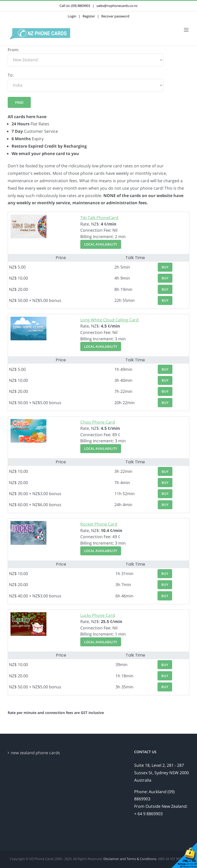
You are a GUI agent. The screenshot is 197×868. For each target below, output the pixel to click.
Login (72, 16)
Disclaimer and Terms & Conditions (130, 859)
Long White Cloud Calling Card (109, 320)
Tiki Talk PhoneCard (99, 218)
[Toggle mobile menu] (187, 30)
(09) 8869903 (81, 6)
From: (13, 50)
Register (89, 16)
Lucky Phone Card (98, 615)
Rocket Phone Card (99, 524)
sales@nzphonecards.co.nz (117, 6)
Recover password (115, 16)
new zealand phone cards (35, 753)
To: (11, 75)
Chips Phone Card (98, 422)
